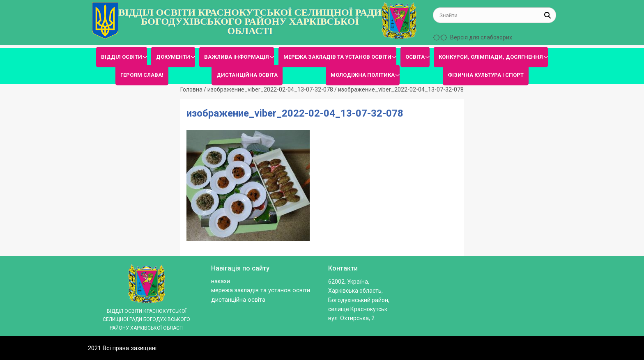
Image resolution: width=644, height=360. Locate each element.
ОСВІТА (415, 57)
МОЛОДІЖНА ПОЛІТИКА (363, 75)
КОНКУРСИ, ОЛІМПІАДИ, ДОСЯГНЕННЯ (491, 57)
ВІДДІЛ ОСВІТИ (122, 57)
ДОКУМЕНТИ (173, 57)
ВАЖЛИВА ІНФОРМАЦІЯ (237, 57)
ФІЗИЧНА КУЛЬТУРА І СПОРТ (486, 75)
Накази (221, 281)
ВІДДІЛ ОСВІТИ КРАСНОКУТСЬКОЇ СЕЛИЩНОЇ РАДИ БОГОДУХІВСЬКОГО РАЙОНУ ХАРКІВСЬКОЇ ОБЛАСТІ (250, 22)
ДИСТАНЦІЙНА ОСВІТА (247, 75)
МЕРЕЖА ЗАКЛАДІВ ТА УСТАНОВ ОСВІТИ (337, 57)
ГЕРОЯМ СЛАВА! (142, 75)
